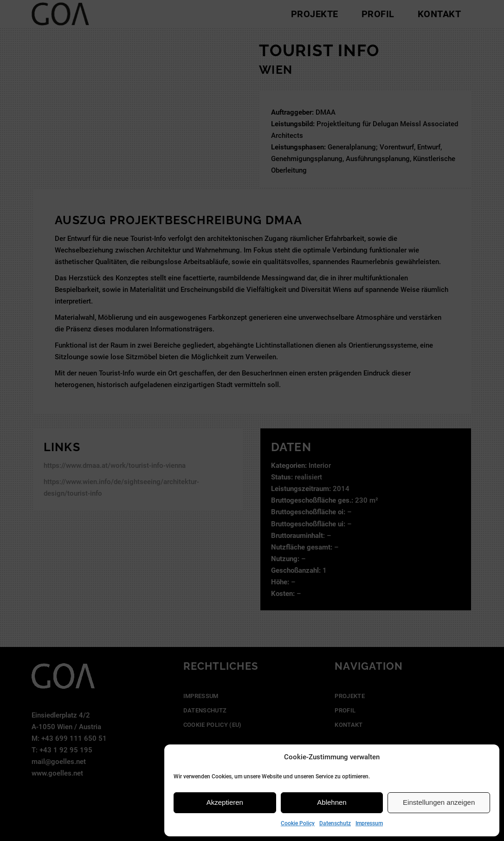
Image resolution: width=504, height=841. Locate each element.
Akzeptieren (225, 802)
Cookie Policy (298, 823)
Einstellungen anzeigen (439, 802)
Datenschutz (335, 823)
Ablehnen (332, 802)
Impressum (369, 823)
